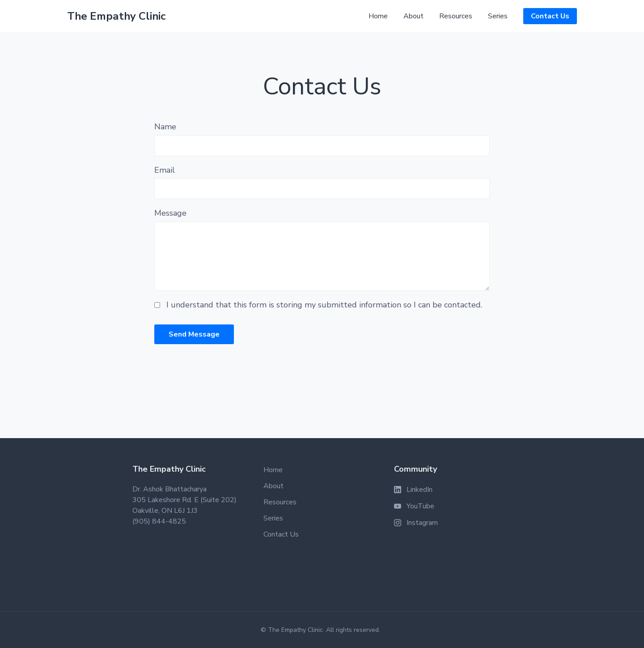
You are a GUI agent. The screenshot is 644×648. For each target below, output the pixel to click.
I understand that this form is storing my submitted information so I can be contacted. (324, 305)
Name (165, 127)
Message (170, 213)
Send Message (194, 334)
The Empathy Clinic (116, 16)
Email (165, 170)
